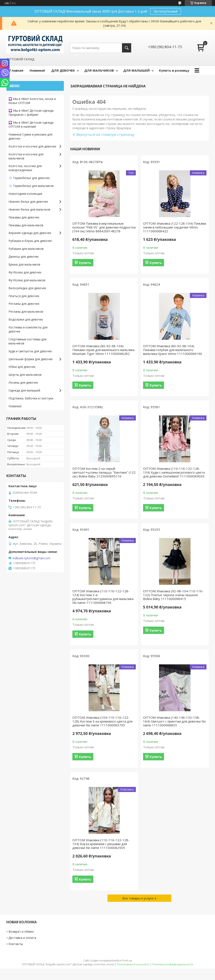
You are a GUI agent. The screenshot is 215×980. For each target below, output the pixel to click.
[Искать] (127, 48)
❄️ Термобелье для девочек (29, 178)
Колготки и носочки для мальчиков (26, 156)
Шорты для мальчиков (25, 375)
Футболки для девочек (25, 272)
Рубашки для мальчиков (26, 249)
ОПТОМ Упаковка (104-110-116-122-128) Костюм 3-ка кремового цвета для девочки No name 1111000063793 (102, 721)
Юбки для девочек (22, 367)
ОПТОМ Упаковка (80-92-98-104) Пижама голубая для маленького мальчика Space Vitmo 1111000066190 (173, 350)
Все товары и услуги (138, 898)
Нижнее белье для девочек (28, 202)
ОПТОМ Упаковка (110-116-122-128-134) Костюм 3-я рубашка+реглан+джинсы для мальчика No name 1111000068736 (103, 597)
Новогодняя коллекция (25, 194)
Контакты (16, 944)
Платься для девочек (24, 296)
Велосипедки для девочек (27, 288)
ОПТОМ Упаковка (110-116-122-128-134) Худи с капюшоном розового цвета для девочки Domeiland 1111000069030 (174, 472)
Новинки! (37, 70)
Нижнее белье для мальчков (29, 209)
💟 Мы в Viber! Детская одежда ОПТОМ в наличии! (31, 124)
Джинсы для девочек (24, 257)
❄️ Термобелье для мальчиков (31, 186)
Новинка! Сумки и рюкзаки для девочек (30, 136)
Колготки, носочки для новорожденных (25, 168)
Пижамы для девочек (24, 217)
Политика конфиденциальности (173, 964)
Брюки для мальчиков (24, 264)
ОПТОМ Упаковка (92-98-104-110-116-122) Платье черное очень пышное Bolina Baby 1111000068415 (173, 595)
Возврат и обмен (21, 932)
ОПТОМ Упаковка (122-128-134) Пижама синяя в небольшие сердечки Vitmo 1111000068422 (175, 227)
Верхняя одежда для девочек (30, 233)
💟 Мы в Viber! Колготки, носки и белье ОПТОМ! (32, 101)
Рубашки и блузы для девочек (30, 241)
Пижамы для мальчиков (26, 225)
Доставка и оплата (22, 938)
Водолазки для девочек (26, 319)
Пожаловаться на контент (133, 964)
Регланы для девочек (24, 304)
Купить (85, 263)
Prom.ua (127, 960)
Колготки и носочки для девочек (32, 146)
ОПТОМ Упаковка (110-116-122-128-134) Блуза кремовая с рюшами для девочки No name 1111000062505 (101, 844)
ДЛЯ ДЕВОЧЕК (63, 70)
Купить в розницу (174, 70)
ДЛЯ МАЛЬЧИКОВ (99, 70)
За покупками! (166, 11)
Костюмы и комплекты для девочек (28, 329)
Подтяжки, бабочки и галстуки (31, 398)
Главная (16, 70)
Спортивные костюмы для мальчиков (27, 341)
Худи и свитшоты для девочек (30, 351)
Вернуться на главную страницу (105, 134)
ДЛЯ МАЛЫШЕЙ (136, 70)
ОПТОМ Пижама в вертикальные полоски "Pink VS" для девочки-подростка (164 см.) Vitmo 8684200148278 (104, 227)
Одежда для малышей (24, 390)
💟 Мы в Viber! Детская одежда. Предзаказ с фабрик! (31, 113)
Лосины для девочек (23, 382)
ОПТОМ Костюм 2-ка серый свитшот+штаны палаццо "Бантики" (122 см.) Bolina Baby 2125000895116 (104, 472)
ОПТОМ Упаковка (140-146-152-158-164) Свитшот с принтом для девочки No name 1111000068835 (174, 721)
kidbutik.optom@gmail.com (32, 558)
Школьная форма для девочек (31, 359)
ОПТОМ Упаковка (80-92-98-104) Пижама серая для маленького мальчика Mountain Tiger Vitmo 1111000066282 (103, 350)
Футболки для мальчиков (27, 280)
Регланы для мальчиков (26, 311)
